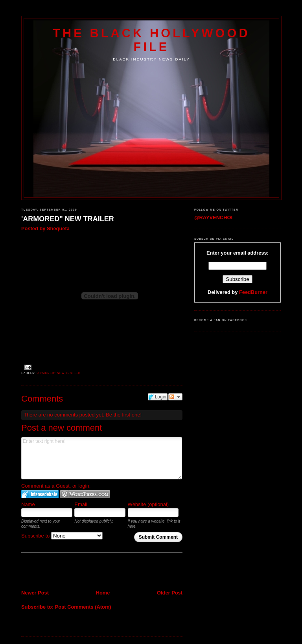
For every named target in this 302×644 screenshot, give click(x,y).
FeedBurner (253, 292)
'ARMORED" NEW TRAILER (68, 219)
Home (103, 593)
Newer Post (35, 593)
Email (81, 504)
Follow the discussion (175, 397)
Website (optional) (148, 504)
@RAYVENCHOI (213, 217)
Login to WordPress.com (85, 494)
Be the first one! (124, 415)
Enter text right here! (102, 458)
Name (28, 504)
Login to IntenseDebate (40, 494)
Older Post (170, 593)
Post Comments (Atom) (83, 607)
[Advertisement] (67, 572)
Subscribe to (62, 536)
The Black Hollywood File (151, 40)
